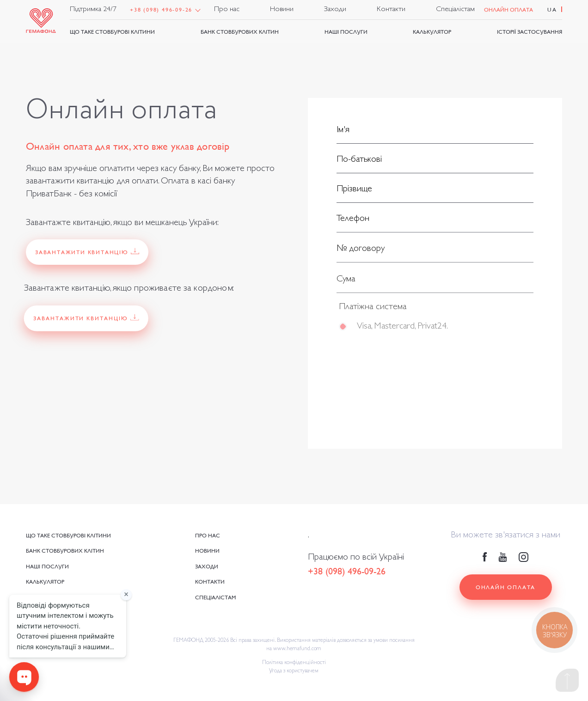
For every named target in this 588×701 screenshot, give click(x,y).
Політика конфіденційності (294, 663)
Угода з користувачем (294, 671)
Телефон (353, 220)
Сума (346, 282)
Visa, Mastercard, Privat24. (402, 329)
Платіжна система (373, 310)
